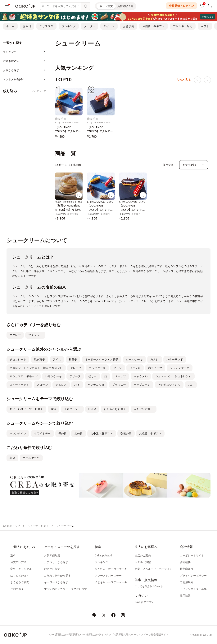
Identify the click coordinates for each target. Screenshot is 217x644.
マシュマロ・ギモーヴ (24, 376)
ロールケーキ (134, 359)
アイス (57, 359)
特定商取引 (187, 569)
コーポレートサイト (192, 555)
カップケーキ (97, 368)
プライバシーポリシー (193, 576)
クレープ (76, 368)
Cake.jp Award (103, 555)
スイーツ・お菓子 (38, 526)
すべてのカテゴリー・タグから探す (66, 589)
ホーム (10, 26)
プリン (118, 368)
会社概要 (185, 562)
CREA (92, 409)
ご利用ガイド (18, 589)
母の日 (63, 433)
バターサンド (175, 359)
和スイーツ (155, 368)
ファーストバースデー (108, 576)
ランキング (69, 26)
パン (191, 385)
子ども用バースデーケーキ (111, 582)
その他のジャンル (169, 385)
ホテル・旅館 (143, 562)
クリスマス (46, 26)
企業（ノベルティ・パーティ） (153, 569)
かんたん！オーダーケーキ (111, 569)
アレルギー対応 (183, 26)
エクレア (15, 335)
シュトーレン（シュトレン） (173, 376)
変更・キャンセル (21, 569)
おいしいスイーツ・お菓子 (26, 409)
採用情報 (185, 596)
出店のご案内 (143, 555)
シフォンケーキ (180, 368)
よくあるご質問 (20, 582)
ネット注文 (106, 6)
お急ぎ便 (129, 26)
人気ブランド (72, 409)
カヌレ (155, 359)
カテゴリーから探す (56, 562)
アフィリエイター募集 (193, 589)
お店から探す (52, 569)
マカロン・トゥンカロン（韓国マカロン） (36, 368)
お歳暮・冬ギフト (153, 26)
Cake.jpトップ (12, 526)
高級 (54, 409)
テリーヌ (75, 376)
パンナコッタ (96, 385)
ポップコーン (142, 385)
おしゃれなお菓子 (115, 409)
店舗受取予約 (125, 6)
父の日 (79, 433)
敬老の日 (126, 433)
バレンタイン (18, 433)
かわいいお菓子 (144, 409)
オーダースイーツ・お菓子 (102, 359)
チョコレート (18, 359)
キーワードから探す (56, 582)
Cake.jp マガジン (144, 602)
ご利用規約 (187, 582)
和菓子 (73, 359)
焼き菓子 (39, 359)
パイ (77, 385)
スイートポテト (19, 385)
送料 (13, 555)
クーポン (89, 26)
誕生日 (27, 26)
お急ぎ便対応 (52, 555)
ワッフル (135, 368)
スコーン (42, 385)
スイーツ (109, 26)
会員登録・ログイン (181, 6)
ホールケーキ (31, 458)
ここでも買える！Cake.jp (149, 586)
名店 (12, 458)
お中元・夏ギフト (102, 433)
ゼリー (93, 376)
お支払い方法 (18, 562)
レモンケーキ (54, 376)
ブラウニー (119, 385)
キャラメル (141, 376)
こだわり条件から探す (57, 576)
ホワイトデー (42, 433)
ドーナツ (120, 376)
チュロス (61, 385)
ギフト (205, 26)
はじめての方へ (20, 576)
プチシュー (35, 335)
